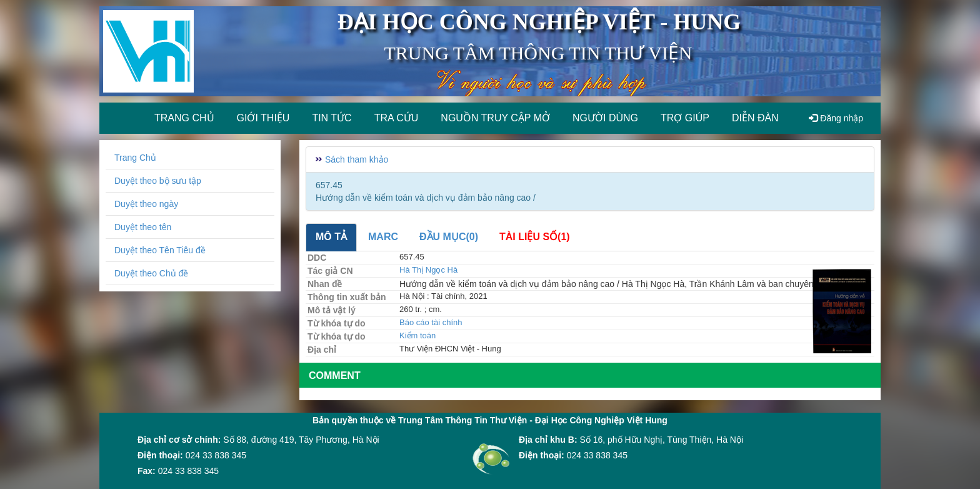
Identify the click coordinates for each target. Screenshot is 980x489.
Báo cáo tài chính (431, 322)
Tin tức (332, 118)
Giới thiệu (263, 118)
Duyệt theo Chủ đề (151, 273)
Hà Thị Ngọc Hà (428, 270)
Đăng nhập (836, 118)
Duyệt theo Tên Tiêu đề (160, 250)
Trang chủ (184, 118)
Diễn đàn (755, 118)
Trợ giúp (685, 118)
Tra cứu (397, 118)
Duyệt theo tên (143, 227)
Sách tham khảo (357, 159)
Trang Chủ (135, 158)
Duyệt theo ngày (146, 204)
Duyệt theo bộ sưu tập (158, 181)
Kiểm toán (417, 335)
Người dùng (605, 118)
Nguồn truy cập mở (495, 118)
